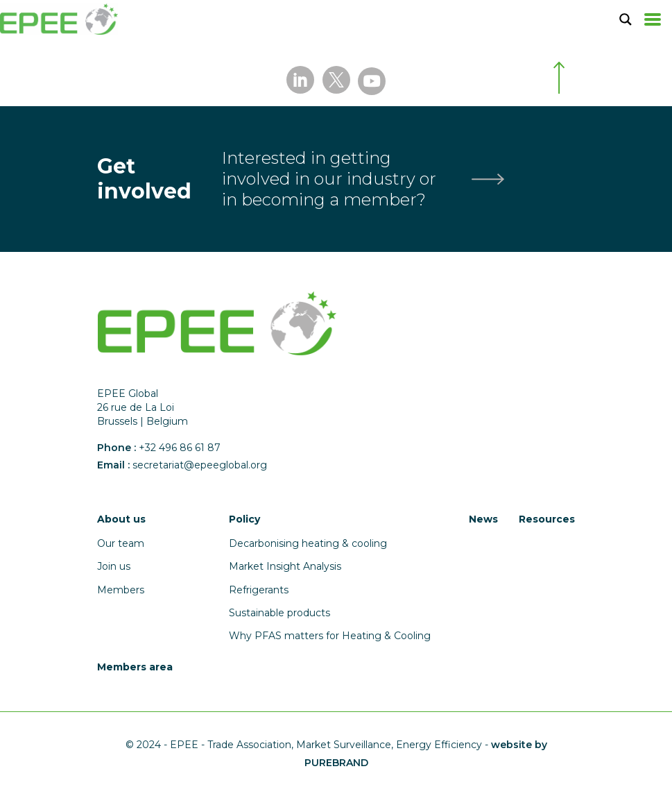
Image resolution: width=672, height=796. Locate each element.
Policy (244, 519)
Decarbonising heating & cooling (308, 543)
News (483, 519)
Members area (135, 667)
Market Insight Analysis (285, 566)
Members (121, 590)
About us (121, 519)
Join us (114, 566)
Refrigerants (259, 590)
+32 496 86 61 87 (180, 448)
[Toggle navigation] (653, 19)
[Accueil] (59, 19)
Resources (547, 519)
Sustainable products (279, 613)
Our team (121, 543)
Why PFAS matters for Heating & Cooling (330, 636)
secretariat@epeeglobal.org (200, 465)
